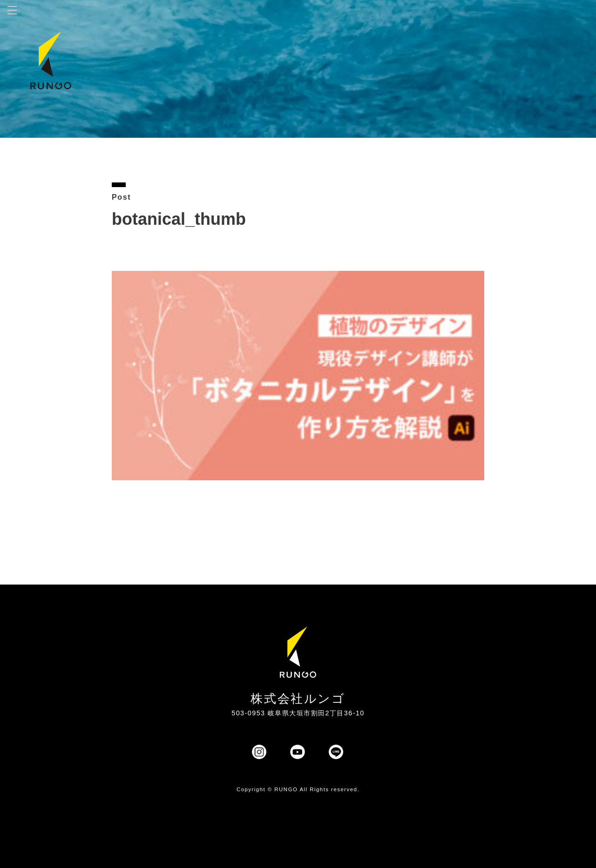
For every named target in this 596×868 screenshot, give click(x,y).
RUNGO (286, 789)
